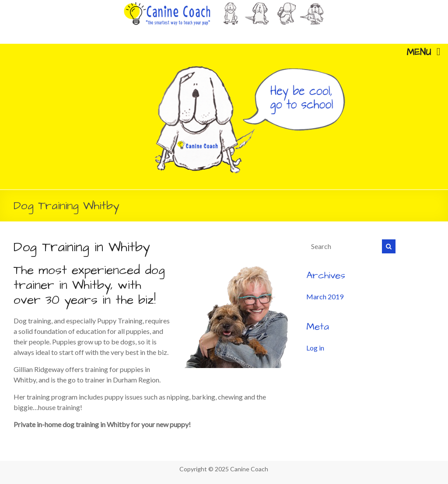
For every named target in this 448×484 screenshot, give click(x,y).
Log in (315, 348)
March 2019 (325, 296)
